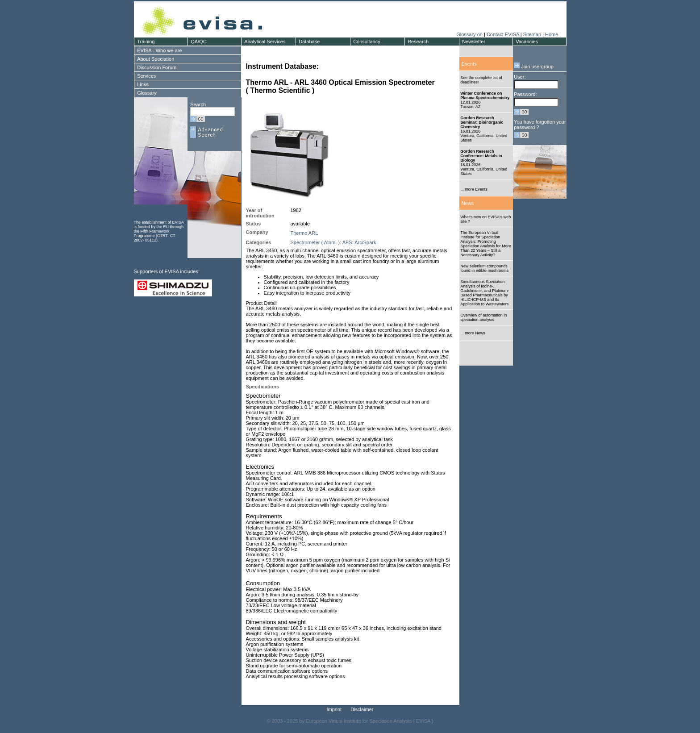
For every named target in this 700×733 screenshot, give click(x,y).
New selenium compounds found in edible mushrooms (484, 268)
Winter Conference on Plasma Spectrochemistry (485, 96)
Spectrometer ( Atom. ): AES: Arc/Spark (333, 242)
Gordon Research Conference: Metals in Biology (481, 156)
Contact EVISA (503, 34)
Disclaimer (362, 709)
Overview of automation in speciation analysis (483, 317)
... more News (473, 333)
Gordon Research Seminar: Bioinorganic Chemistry (482, 122)
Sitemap (532, 34)
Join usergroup (534, 67)
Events (469, 64)
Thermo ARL (304, 233)
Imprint (334, 709)
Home (552, 34)
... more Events (474, 189)
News (468, 203)
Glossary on (470, 34)
